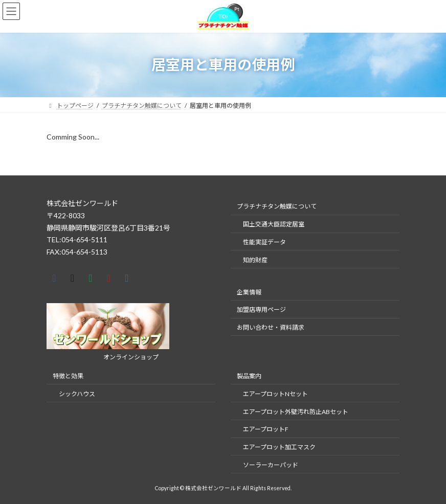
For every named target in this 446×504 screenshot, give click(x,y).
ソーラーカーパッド (271, 465)
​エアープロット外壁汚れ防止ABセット (296, 411)
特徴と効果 (68, 376)
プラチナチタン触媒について (277, 206)
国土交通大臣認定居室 (274, 224)
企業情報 (249, 292)
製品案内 (249, 376)
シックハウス (77, 394)
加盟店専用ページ (261, 310)
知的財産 (255, 260)
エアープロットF (266, 429)
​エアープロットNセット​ (275, 394)
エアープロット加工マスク (279, 447)
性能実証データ (264, 242)
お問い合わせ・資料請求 (271, 327)
